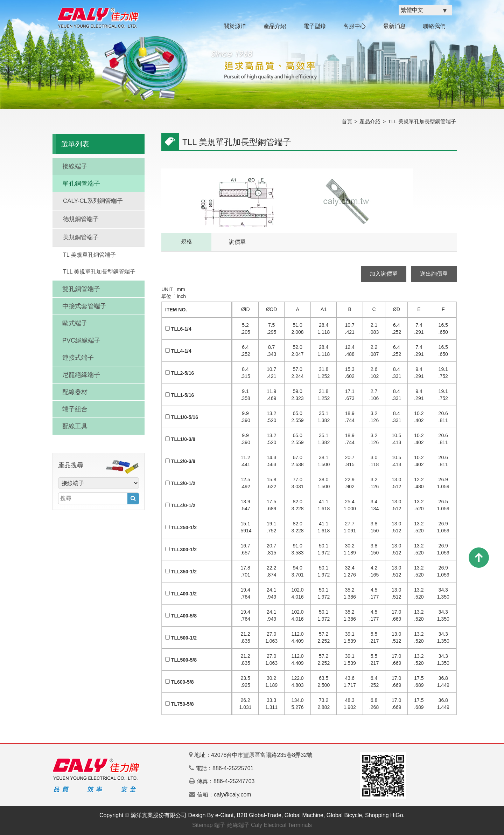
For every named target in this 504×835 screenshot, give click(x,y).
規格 (187, 241)
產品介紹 (275, 26)
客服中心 (355, 26)
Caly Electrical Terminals (281, 825)
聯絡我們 (434, 26)
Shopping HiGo (384, 815)
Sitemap (202, 825)
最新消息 (394, 26)
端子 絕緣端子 (232, 825)
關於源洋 (235, 26)
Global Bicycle (344, 815)
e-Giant (224, 815)
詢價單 (237, 242)
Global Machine (304, 815)
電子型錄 (315, 26)
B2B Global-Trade (259, 815)
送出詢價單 (434, 274)
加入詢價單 (384, 274)
